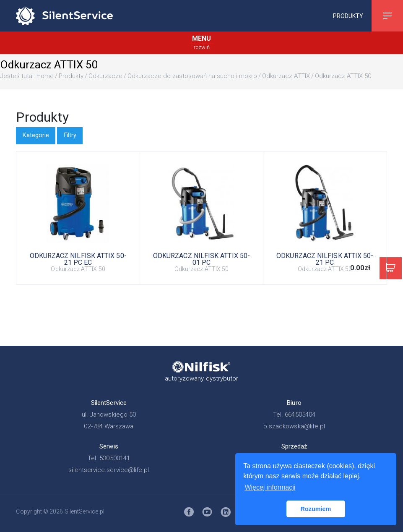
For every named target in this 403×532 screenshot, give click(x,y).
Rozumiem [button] (316, 509)
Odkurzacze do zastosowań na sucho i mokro (192, 76)
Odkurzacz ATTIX (286, 76)
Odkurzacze (105, 76)
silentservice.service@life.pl (109, 470)
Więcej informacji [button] (270, 487)
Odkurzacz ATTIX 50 (343, 76)
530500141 (115, 458)
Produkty (348, 16)
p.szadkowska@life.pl (294, 426)
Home (45, 76)
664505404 (300, 415)
